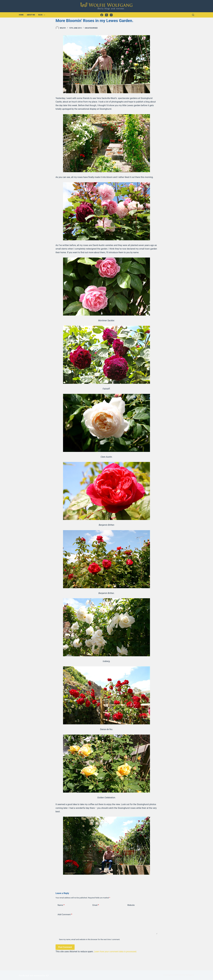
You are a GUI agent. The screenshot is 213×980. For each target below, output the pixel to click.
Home (21, 15)
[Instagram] (111, 15)
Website (131, 905)
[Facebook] (102, 15)
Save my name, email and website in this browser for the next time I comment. (90, 939)
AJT (47, 976)
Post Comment (65, 947)
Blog (42, 15)
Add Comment (65, 915)
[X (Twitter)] (106, 15)
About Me (31, 15)
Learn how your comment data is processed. (115, 952)
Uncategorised (91, 28)
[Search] (193, 15)
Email (96, 905)
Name (61, 905)
